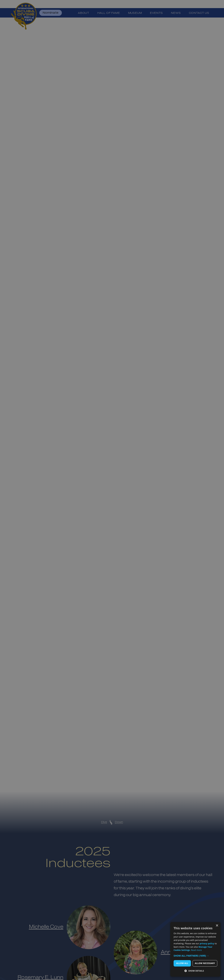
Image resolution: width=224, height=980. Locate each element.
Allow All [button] (182, 963)
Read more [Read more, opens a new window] (196, 950)
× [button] (217, 926)
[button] (195, 956)
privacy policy (207, 944)
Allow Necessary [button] (205, 963)
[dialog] (195, 949)
